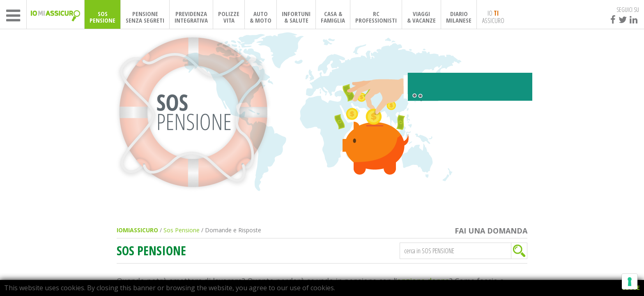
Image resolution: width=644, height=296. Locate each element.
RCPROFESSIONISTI (376, 17)
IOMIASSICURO (137, 230)
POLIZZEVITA (229, 17)
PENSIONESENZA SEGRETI (145, 17)
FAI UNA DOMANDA (491, 231)
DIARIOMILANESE (459, 17)
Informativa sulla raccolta (246, 271)
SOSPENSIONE (102, 17)
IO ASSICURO (493, 16)
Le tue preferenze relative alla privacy (358, 271)
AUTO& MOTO (261, 17)
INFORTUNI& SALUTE (296, 17)
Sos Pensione (182, 230)
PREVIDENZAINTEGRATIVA (191, 17)
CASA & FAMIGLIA (333, 17)
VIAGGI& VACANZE (421, 17)
